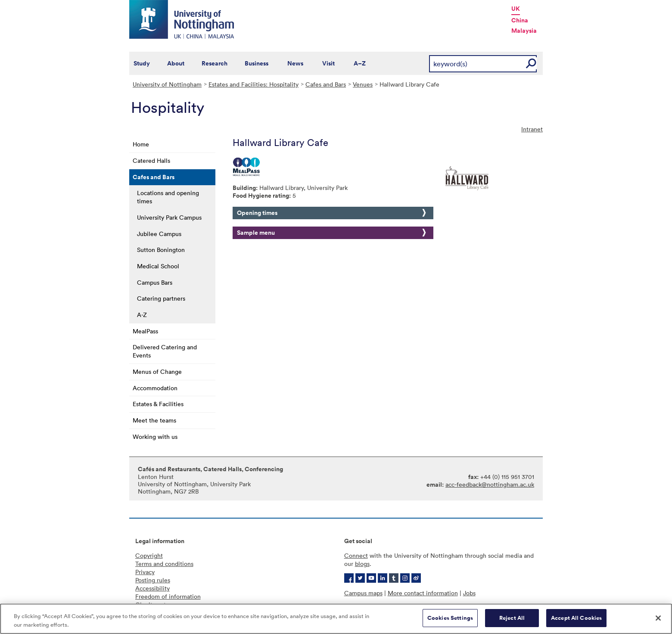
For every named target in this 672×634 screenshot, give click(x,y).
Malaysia (524, 31)
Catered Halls (151, 160)
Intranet (532, 129)
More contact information (423, 593)
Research (215, 63)
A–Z (360, 63)
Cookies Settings (450, 618)
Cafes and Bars (326, 84)
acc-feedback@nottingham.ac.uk (490, 484)
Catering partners (161, 298)
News (295, 63)
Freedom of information (168, 596)
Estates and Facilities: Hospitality (254, 84)
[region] (336, 619)
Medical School (158, 266)
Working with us (155, 437)
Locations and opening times (168, 197)
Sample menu (256, 233)
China (520, 20)
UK (516, 9)
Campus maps (363, 593)
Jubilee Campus (159, 234)
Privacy (145, 572)
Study (142, 63)
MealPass (145, 331)
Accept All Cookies (576, 618)
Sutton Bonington (161, 250)
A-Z (142, 315)
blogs (362, 564)
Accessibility (152, 588)
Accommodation (155, 388)
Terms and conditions (164, 564)
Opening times (257, 213)
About (176, 63)
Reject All (512, 618)
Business (257, 63)
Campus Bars (155, 282)
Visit (328, 63)
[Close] (658, 618)
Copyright (149, 555)
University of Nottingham (167, 84)
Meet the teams (154, 420)
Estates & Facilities (158, 404)
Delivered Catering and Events (165, 351)
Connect (356, 555)
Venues (363, 84)
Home (141, 144)
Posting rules (153, 580)
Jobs (469, 593)
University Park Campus (169, 217)
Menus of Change (157, 371)
